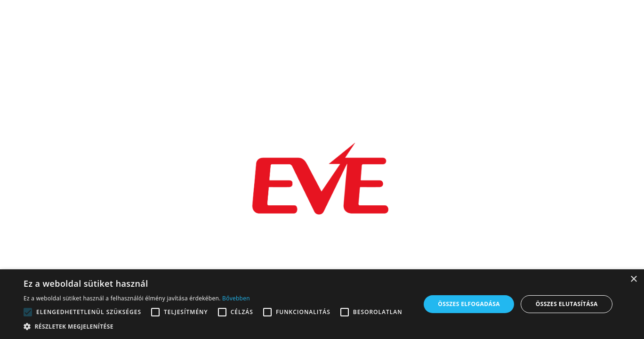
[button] (215, 327)
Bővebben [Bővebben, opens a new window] (236, 298)
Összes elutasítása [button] (567, 304)
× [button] (633, 279)
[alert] (322, 304)
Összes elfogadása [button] (469, 304)
